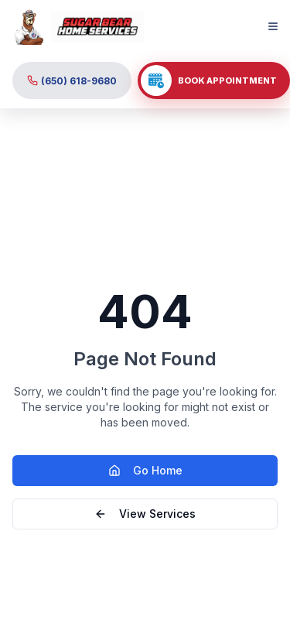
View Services (145, 514)
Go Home (145, 470)
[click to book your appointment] (214, 80)
